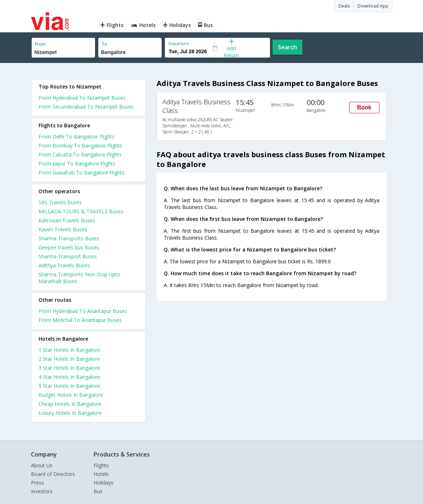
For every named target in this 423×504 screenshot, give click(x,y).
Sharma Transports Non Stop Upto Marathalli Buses (79, 278)
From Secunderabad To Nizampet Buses (86, 107)
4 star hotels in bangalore (69, 377)
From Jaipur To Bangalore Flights (77, 164)
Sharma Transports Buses (69, 238)
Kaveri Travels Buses (63, 229)
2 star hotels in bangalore (69, 359)
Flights (101, 465)
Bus (98, 491)
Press (37, 483)
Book (364, 107)
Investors (42, 491)
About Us (42, 465)
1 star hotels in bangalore (69, 350)
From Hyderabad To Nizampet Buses (82, 98)
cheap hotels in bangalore (70, 404)
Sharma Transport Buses (68, 256)
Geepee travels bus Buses (69, 247)
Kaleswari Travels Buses (67, 220)
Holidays (103, 483)
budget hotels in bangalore (71, 395)
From (40, 44)
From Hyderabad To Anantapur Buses (83, 311)
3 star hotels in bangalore (69, 368)
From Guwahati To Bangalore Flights (82, 172)
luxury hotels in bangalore (70, 413)
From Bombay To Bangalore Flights (80, 146)
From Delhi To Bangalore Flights (76, 137)
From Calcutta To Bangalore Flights (80, 155)
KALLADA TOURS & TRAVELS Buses (81, 211)
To (104, 44)
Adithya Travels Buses (64, 265)
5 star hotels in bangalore (69, 386)
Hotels (101, 474)
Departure (179, 43)
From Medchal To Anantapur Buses (80, 320)
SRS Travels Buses (60, 202)
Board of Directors (53, 474)
